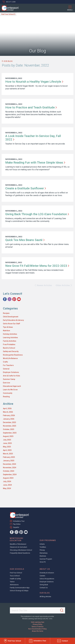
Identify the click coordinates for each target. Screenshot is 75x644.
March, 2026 (8, 412)
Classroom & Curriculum (18, 547)
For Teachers (8, 365)
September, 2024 (10, 475)
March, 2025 (8, 454)
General (6, 369)
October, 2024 (9, 471)
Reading (6, 397)
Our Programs (48, 540)
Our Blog (7, 61)
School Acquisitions (47, 579)
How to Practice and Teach (31, 107)
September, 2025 (10, 433)
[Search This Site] (37, 610)
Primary (42, 550)
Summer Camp (9, 379)
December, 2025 (9, 422)
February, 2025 (9, 457)
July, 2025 (7, 440)
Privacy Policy (37, 624)
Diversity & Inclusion (47, 573)
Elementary (44, 553)
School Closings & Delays (19, 591)
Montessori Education (17, 539)
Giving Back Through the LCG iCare (37, 214)
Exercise (6, 383)
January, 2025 (9, 461)
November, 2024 (10, 468)
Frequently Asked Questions (20, 553)
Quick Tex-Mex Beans (25, 240)
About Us (45, 569)
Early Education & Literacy (13, 320)
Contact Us (44, 588)
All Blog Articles (45, 597)
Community (8, 393)
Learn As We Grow (10, 390)
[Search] (62, 610)
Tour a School (15, 576)
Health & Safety (15, 579)
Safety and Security (11, 351)
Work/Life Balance (10, 358)
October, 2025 (9, 429)
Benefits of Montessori (18, 544)
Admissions (14, 585)
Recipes (6, 313)
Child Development (11, 317)
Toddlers (43, 547)
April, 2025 (7, 450)
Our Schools (17, 569)
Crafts (5, 362)
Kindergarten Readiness (13, 355)
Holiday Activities (10, 334)
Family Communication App (20, 588)
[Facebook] (5, 299)
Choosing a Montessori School (21, 550)
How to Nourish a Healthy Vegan (34, 82)
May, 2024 (7, 488)
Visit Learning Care (37, 622)
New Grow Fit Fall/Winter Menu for (37, 266)
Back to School (9, 348)
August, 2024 (8, 478)
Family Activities (10, 341)
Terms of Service (37, 627)
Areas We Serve (37, 631)
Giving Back (44, 585)
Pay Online (17, 524)
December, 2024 (9, 464)
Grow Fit (43, 562)
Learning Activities (10, 338)
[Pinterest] (14, 299)
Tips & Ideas (8, 327)
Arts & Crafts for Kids (11, 376)
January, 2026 (9, 419)
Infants (42, 544)
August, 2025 (8, 436)
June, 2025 (7, 443)
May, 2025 (7, 447)
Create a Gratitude (26, 188)
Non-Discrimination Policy (37, 629)
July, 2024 (7, 481)
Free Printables (9, 344)
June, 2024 (7, 485)
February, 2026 (9, 415)
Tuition (12, 582)
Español (16, 527)
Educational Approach (12, 386)
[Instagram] (10, 299)
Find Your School (7, 14)
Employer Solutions (11, 372)
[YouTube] (19, 299)
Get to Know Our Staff (11, 324)
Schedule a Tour (19, 521)
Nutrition (6, 331)
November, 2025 (10, 426)
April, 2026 (7, 408)
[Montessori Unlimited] (9, 8)
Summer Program (46, 559)
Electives (43, 556)
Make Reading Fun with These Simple (35, 163)
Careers (42, 576)
